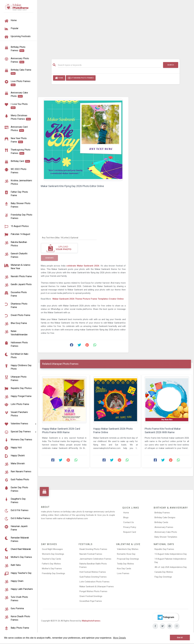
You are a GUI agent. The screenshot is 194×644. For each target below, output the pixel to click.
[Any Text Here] (69, 237)
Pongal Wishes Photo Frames (93, 591)
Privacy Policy (130, 527)
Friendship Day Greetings (53, 573)
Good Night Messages (52, 549)
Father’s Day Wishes (51, 564)
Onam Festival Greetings (91, 596)
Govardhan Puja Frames (91, 601)
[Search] (109, 65)
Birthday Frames (162, 513)
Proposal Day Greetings (128, 559)
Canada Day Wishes (164, 572)
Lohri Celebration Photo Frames (94, 582)
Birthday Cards (161, 522)
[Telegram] (166, 617)
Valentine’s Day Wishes (128, 549)
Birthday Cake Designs (165, 517)
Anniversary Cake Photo (166, 532)
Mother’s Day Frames (52, 569)
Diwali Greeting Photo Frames (93, 549)
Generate (49, 258)
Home (59, 78)
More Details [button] (120, 638)
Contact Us (129, 522)
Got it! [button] (180, 638)
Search (171, 65)
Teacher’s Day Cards (51, 559)
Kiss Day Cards (124, 569)
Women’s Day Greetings (53, 554)
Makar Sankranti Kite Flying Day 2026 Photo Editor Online (72, 186)
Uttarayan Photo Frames (81, 78)
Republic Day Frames (164, 549)
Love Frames (123, 573)
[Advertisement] (116, 28)
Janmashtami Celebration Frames (95, 559)
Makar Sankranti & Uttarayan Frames (97, 587)
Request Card (130, 532)
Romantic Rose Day (126, 554)
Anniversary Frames (164, 527)
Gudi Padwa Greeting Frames (93, 577)
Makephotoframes (91, 621)
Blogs (126, 517)
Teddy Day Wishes (125, 564)
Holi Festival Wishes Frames (93, 572)
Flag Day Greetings (163, 577)
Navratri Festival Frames (91, 554)
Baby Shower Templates (166, 537)
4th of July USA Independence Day (171, 567)
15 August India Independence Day (171, 554)
